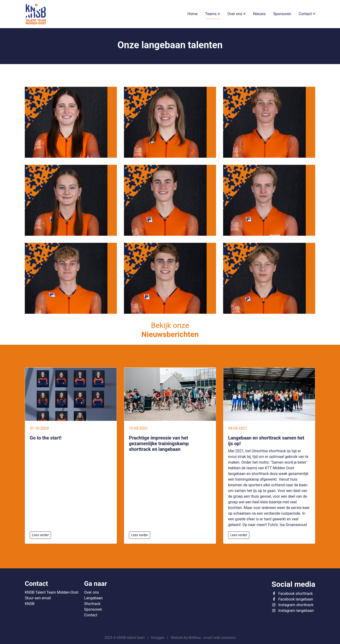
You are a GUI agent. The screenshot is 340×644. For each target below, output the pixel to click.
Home (193, 14)
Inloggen (158, 638)
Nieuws (259, 14)
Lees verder (40, 535)
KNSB (30, 604)
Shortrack (92, 604)
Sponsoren (282, 14)
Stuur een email (38, 598)
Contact (306, 14)
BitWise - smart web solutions (212, 638)
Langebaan (93, 598)
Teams (211, 14)
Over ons (235, 14)
